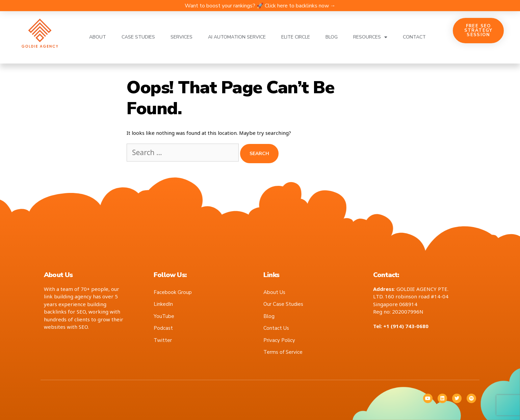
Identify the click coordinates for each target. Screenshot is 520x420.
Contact (414, 37)
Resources (370, 37)
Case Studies (138, 37)
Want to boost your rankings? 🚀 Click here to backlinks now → (260, 6)
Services (181, 37)
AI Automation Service (237, 37)
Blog (332, 37)
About (98, 37)
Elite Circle (296, 37)
